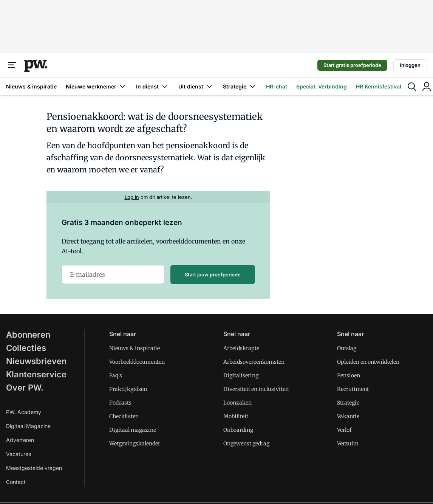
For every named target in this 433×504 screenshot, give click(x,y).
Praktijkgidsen (128, 389)
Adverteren (20, 440)
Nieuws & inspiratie (31, 86)
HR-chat (277, 86)
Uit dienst (196, 86)
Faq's (116, 375)
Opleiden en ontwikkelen (368, 362)
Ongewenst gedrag (246, 444)
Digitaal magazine (133, 430)
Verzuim (348, 444)
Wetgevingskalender (135, 444)
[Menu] (12, 65)
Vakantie (348, 416)
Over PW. (25, 388)
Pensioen (349, 375)
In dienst (153, 86)
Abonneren (28, 335)
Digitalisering (241, 375)
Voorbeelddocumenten (137, 362)
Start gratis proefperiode (352, 65)
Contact (16, 482)
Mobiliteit (236, 416)
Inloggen (410, 65)
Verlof (344, 430)
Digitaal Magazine (28, 426)
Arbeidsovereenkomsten (254, 362)
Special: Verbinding (322, 86)
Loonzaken (237, 403)
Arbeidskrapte (241, 348)
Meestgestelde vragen (34, 468)
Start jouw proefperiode (213, 274)
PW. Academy (24, 412)
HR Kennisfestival (379, 86)
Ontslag (347, 348)
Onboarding (238, 430)
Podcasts (120, 403)
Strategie (240, 86)
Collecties (26, 348)
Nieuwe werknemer (96, 86)
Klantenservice (36, 374)
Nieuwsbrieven (36, 361)
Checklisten (124, 416)
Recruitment (353, 389)
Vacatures (19, 454)
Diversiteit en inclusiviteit (256, 389)
